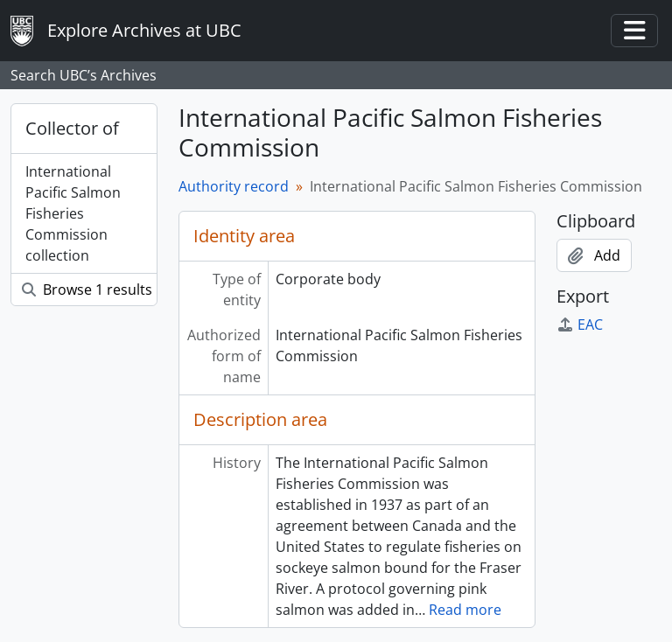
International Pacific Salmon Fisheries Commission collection (73, 213)
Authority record (234, 186)
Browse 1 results (87, 290)
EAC (580, 324)
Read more (465, 610)
